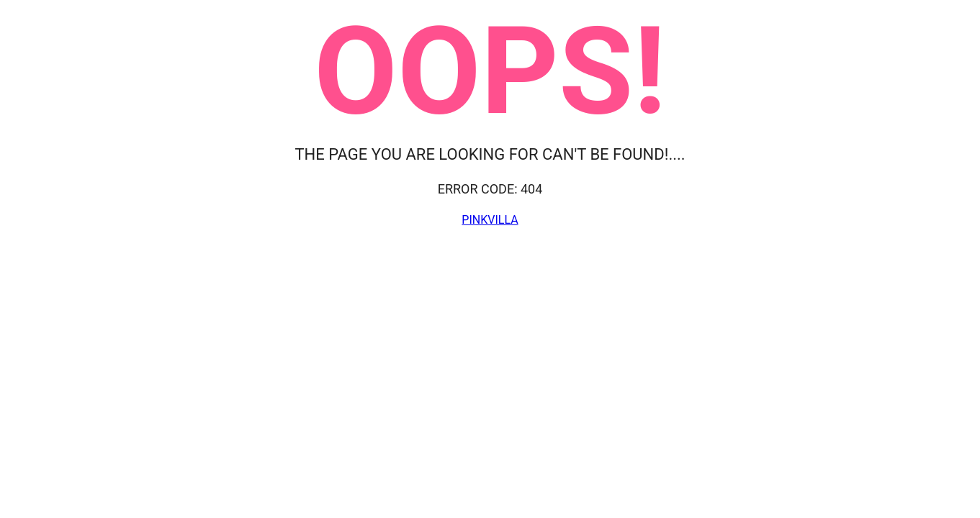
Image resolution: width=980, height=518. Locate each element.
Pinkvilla (490, 220)
